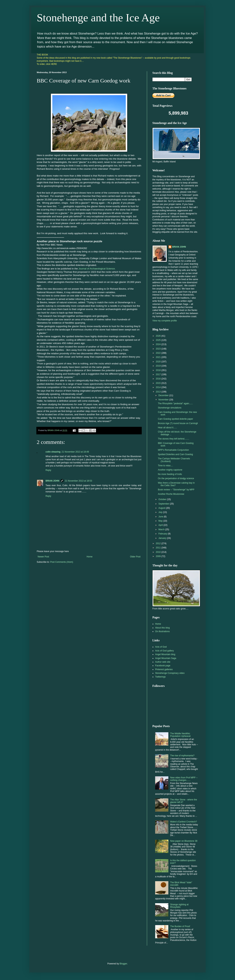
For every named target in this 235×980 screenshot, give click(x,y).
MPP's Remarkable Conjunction (173, 450)
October (163, 499)
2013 (159, 392)
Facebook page (163, 666)
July (161, 512)
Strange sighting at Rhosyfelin (179, 906)
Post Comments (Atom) (62, 562)
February (163, 534)
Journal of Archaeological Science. (97, 269)
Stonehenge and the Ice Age (98, 18)
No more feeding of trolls (170, 474)
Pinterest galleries (164, 669)
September (164, 504)
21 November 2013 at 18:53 (78, 481)
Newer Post (43, 557)
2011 (159, 548)
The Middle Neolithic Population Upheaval (180, 735)
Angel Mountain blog (165, 654)
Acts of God (161, 647)
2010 (159, 552)
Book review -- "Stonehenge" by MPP (176, 490)
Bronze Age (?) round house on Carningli (178, 423)
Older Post (135, 557)
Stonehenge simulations (170, 408)
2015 (159, 383)
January (163, 538)
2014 (159, 387)
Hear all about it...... (167, 428)
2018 (159, 370)
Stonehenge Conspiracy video (170, 673)
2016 (159, 379)
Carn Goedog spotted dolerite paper (175, 419)
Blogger (123, 964)
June (161, 517)
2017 (159, 374)
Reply (48, 470)
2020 (159, 362)
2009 (159, 556)
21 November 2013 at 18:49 (75, 452)
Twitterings (160, 677)
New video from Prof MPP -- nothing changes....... (184, 779)
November (164, 400)
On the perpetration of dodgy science (176, 478)
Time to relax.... (165, 466)
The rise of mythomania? (182, 756)
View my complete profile (165, 321)
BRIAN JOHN (52, 481)
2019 (159, 366)
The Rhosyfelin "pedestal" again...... (175, 403)
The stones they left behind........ (174, 439)
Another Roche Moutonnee (171, 494)
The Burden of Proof (180, 926)
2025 (159, 340)
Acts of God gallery (164, 651)
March (162, 529)
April (161, 525)
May (161, 521)
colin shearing (53, 452)
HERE (54, 64)
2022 (159, 353)
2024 (159, 344)
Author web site (163, 662)
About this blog (162, 628)
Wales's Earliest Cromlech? (184, 822)
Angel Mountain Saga (166, 658)
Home (90, 557)
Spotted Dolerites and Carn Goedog (175, 454)
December (164, 395)
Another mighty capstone (170, 470)
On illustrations (162, 631)
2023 (159, 349)
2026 (159, 336)
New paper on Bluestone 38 (184, 841)
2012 (159, 543)
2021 (159, 357)
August (162, 508)
